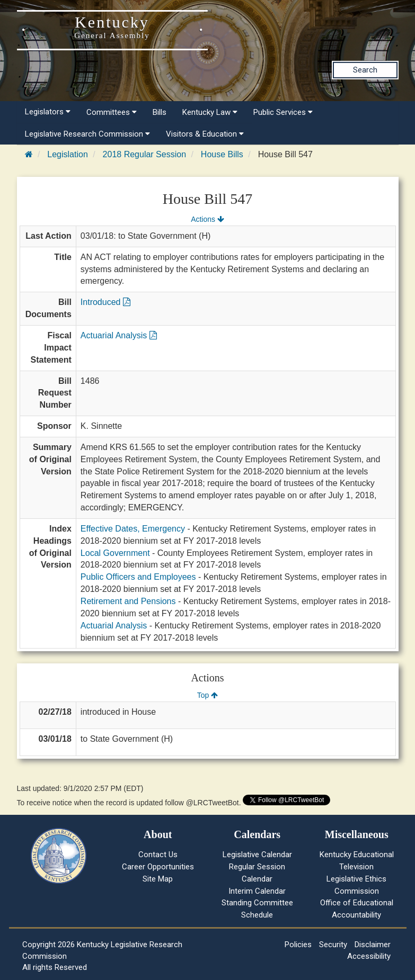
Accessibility (369, 956)
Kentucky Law (210, 112)
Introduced (105, 302)
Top (207, 695)
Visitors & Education (205, 134)
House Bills (222, 154)
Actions (207, 219)
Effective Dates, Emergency (133, 529)
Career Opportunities (158, 867)
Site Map (158, 879)
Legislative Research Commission (87, 134)
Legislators (48, 112)
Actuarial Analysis (119, 335)
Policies (298, 945)
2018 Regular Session (144, 154)
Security (333, 945)
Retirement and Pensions (128, 601)
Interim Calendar (257, 891)
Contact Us (158, 855)
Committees (112, 112)
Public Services (283, 112)
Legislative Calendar (257, 855)
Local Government (115, 553)
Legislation (68, 154)
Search (365, 70)
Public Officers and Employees (138, 577)
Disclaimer (373, 945)
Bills (160, 112)
